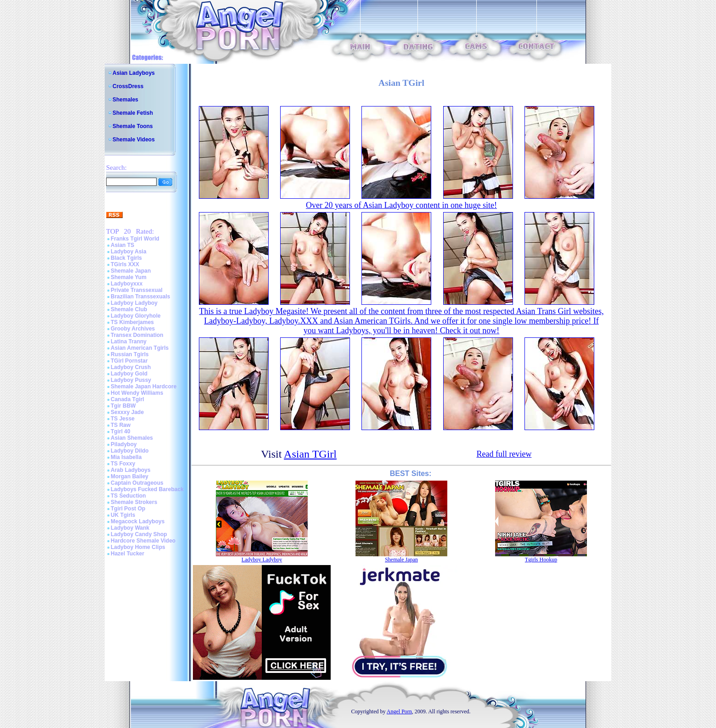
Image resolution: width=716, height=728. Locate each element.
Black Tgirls (126, 258)
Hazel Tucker (127, 554)
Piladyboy (124, 444)
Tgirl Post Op (128, 509)
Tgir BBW (123, 406)
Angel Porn (399, 711)
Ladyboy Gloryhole (136, 316)
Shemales (125, 100)
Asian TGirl (310, 454)
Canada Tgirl (127, 399)
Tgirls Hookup (541, 560)
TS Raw (121, 425)
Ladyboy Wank (130, 528)
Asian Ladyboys (134, 73)
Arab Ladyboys (131, 470)
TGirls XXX (125, 264)
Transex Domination (137, 335)
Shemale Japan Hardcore (144, 386)
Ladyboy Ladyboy (134, 303)
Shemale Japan (131, 271)
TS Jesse (123, 419)
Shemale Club (129, 309)
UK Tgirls (123, 515)
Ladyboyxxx (127, 284)
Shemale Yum (129, 277)
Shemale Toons (133, 126)
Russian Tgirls (130, 354)
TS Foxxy (123, 464)
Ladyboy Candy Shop (139, 534)
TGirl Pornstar (129, 361)
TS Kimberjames (132, 322)
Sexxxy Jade (127, 412)
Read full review (504, 454)
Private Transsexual (137, 290)
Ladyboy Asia (129, 252)
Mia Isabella (126, 457)
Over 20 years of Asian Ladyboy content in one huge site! (401, 205)
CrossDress (128, 86)
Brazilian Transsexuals (140, 297)
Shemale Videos (134, 140)
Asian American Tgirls (140, 348)
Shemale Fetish (133, 113)
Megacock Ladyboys (138, 521)
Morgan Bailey (130, 476)
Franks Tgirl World (135, 239)
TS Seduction (128, 496)
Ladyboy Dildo (130, 451)
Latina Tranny (129, 342)
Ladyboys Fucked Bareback (147, 489)
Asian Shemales (132, 438)
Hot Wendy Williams (137, 393)
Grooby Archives (133, 329)
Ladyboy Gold (129, 374)
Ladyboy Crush (131, 367)
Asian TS (122, 245)
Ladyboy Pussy (131, 380)
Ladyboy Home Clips (138, 547)
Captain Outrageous (137, 483)
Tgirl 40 (121, 431)
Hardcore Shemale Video (143, 541)
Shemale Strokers (134, 502)
